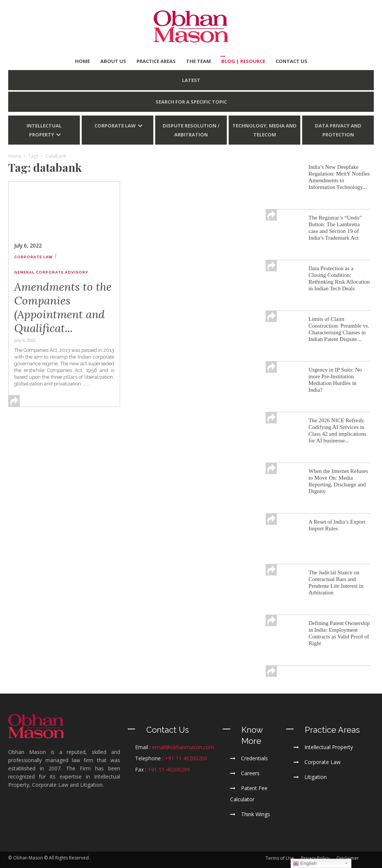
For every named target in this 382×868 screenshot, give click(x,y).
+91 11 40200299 (169, 769)
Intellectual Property (44, 130)
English (305, 864)
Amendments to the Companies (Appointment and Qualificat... (63, 307)
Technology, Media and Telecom (264, 130)
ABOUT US (113, 61)
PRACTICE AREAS (156, 61)
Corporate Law (115, 126)
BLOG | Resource (243, 61)
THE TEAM (198, 61)
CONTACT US (292, 61)
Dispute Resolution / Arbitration (191, 130)
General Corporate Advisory (51, 272)
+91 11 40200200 (186, 758)
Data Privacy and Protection (338, 130)
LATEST (191, 80)
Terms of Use (280, 858)
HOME (82, 61)
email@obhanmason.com (183, 747)
